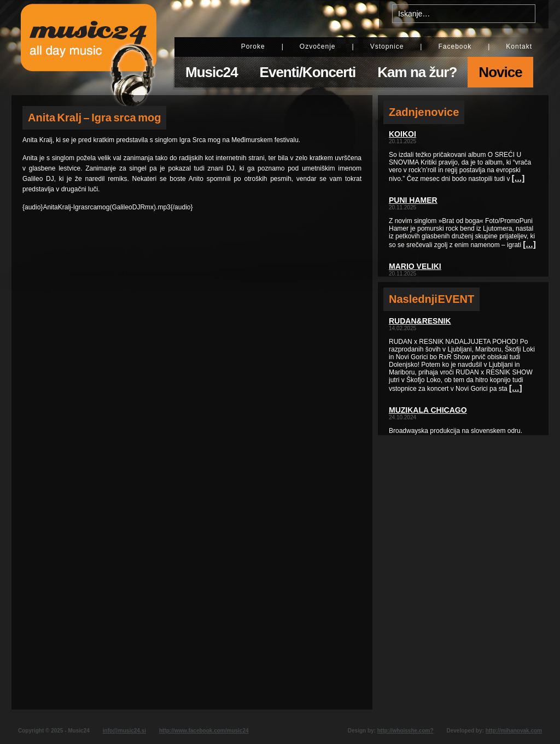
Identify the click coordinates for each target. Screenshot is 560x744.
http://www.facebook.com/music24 (204, 731)
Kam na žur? (417, 72)
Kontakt (519, 46)
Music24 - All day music (89, 48)
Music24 (212, 72)
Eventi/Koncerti (308, 72)
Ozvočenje (318, 46)
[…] (518, 178)
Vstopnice (387, 46)
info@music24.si (124, 731)
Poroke (253, 46)
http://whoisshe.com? (406, 731)
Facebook (455, 46)
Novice (500, 72)
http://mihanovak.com (514, 731)
